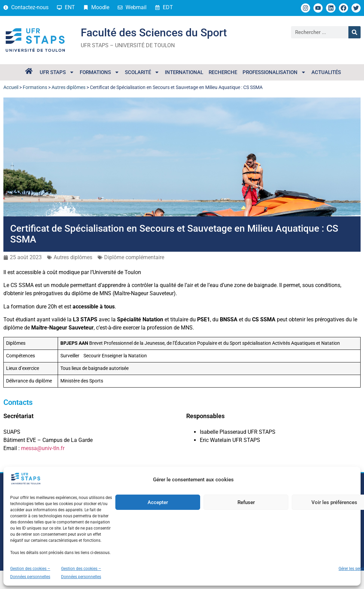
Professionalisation (274, 72)
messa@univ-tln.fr (43, 448)
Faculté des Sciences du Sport (154, 33)
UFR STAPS (57, 72)
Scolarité (142, 72)
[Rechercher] (355, 32)
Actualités (326, 72)
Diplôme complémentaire (134, 257)
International (184, 72)
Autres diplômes (69, 87)
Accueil (11, 87)
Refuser (246, 502)
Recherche (223, 72)
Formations (100, 72)
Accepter (158, 502)
